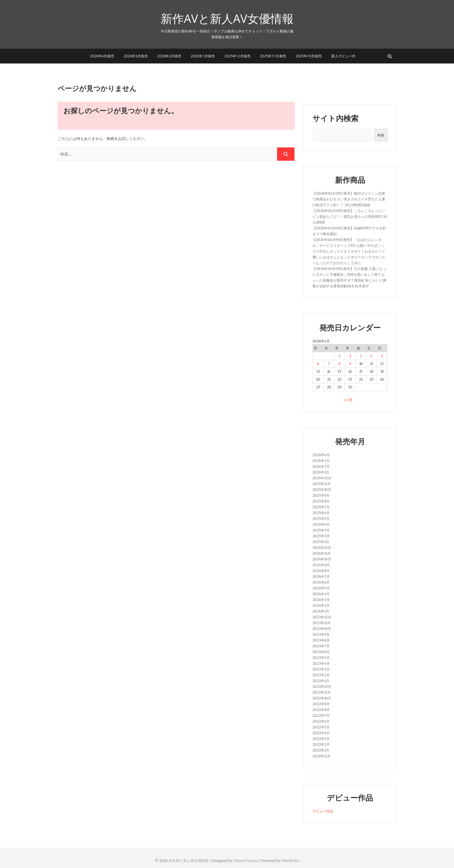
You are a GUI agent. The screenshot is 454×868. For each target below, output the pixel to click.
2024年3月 (321, 600)
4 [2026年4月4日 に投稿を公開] (371, 356)
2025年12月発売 (237, 56)
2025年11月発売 (273, 56)
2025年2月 (321, 536)
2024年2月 (321, 605)
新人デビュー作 (343, 56)
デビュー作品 (323, 811)
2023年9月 (321, 634)
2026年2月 (321, 466)
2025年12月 (322, 478)
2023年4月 (321, 663)
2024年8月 (321, 571)
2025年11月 (322, 484)
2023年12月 (322, 617)
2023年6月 (321, 652)
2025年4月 (321, 524)
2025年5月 (321, 519)
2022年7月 (321, 716)
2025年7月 (321, 507)
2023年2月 (321, 675)
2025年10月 (322, 490)
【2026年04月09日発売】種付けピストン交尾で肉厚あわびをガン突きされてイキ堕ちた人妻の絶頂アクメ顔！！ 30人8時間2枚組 (349, 199)
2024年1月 (321, 611)
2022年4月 (321, 733)
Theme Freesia (246, 861)
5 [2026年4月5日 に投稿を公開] (382, 356)
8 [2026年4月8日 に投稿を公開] (339, 364)
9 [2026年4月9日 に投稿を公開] (350, 364)
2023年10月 (322, 629)
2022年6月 (321, 721)
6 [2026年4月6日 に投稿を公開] (318, 364)
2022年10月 (322, 698)
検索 (381, 135)
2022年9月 (321, 704)
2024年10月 (322, 559)
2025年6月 (321, 513)
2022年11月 (322, 692)
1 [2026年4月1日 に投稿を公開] (339, 356)
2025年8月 (321, 501)
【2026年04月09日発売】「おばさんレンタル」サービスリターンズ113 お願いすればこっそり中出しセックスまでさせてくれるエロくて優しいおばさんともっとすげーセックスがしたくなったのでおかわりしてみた (349, 251)
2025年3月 (321, 530)
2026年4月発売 (102, 56)
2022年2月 (321, 744)
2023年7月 (321, 646)
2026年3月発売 (136, 56)
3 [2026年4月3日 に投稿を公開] (361, 356)
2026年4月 (321, 455)
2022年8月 (321, 710)
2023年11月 (322, 623)
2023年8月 (321, 640)
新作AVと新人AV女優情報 (227, 19)
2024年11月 (322, 553)
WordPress (291, 861)
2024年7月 (321, 576)
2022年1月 (321, 750)
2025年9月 (321, 495)
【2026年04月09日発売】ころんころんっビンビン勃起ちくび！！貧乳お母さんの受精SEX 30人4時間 (350, 216)
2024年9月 (321, 565)
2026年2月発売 (169, 56)
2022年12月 (322, 687)
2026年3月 (321, 461)
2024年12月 (322, 548)
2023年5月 (321, 658)
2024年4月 (321, 594)
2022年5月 (321, 727)
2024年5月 (321, 588)
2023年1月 (321, 681)
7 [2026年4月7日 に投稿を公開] (329, 364)
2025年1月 (321, 542)
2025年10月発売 (309, 56)
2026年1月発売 (203, 56)
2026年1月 (321, 472)
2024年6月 (321, 582)
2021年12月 (322, 756)
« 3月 (348, 400)
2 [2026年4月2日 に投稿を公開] (350, 356)
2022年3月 (321, 739)
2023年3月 (321, 669)
